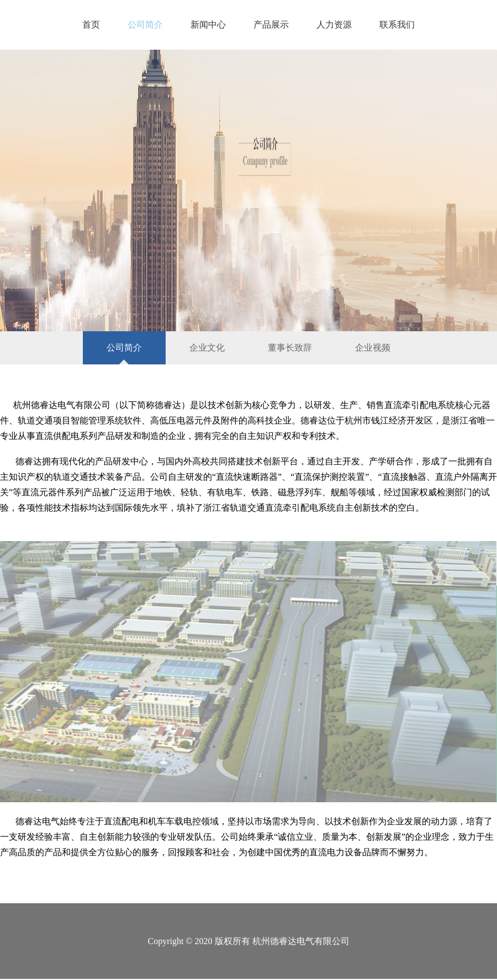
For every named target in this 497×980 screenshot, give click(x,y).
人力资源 (334, 25)
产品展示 (271, 25)
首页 (91, 25)
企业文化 (207, 348)
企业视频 (373, 348)
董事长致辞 (290, 348)
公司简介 (145, 25)
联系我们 (397, 25)
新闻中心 (208, 25)
